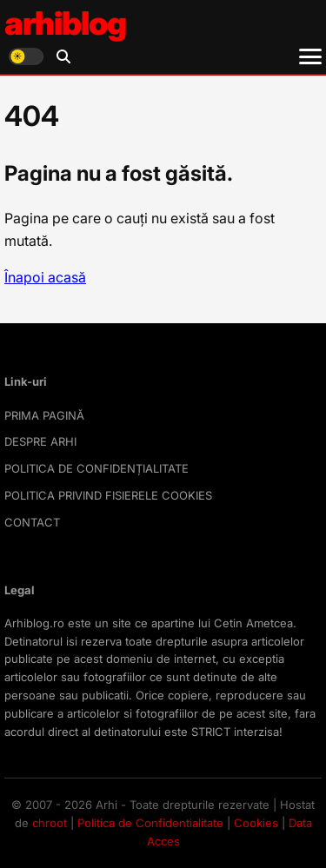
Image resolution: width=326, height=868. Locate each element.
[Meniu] (310, 56)
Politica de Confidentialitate (150, 823)
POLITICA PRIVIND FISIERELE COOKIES (108, 495)
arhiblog (65, 23)
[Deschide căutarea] (63, 56)
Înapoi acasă (45, 277)
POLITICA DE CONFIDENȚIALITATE (96, 468)
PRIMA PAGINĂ (44, 415)
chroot (50, 823)
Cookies (256, 823)
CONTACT (32, 522)
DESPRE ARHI (40, 441)
